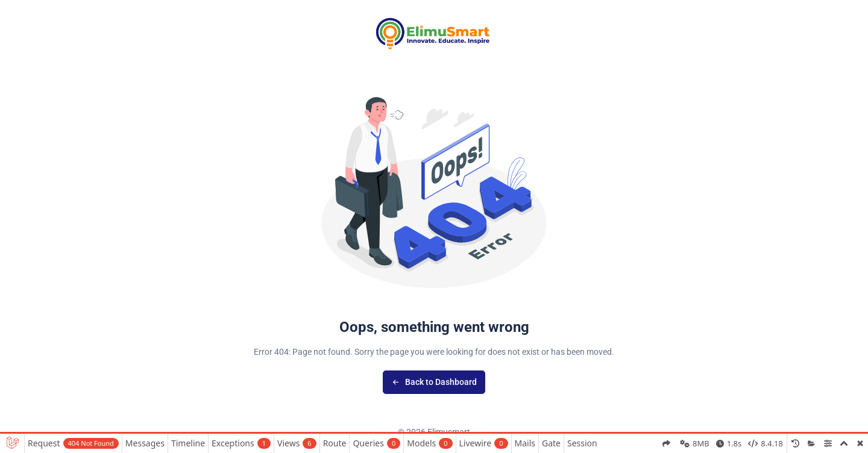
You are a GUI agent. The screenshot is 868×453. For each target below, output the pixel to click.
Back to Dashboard (434, 382)
